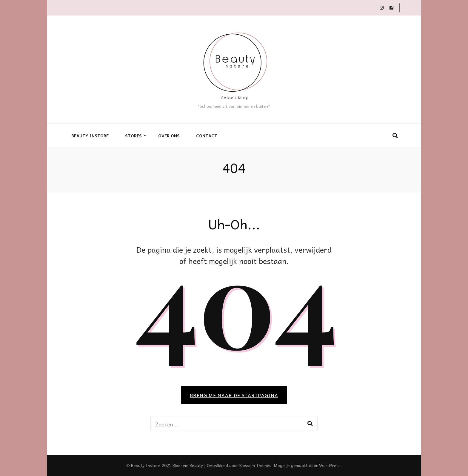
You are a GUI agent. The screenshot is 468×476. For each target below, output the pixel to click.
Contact (207, 136)
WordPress (330, 465)
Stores (133, 136)
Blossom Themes (255, 465)
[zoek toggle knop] (395, 136)
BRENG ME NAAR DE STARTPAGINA (234, 395)
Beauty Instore (90, 136)
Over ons (169, 136)
